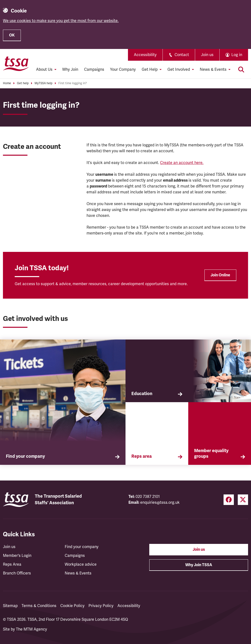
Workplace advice (81, 564)
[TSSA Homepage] (16, 64)
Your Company (123, 70)
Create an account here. (182, 163)
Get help (23, 83)
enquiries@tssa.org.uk (160, 503)
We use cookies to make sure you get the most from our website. (61, 21)
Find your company (82, 547)
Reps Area (12, 564)
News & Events (78, 573)
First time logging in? (73, 83)
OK (12, 35)
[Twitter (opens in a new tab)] (243, 500)
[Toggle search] (241, 70)
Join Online (220, 275)
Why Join (70, 70)
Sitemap (10, 606)
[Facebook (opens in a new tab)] (229, 500)
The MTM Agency (31, 629)
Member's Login (17, 556)
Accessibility (145, 55)
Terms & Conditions (39, 606)
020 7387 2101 (148, 497)
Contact (179, 55)
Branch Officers (17, 573)
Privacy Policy (101, 606)
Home (7, 83)
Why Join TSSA (199, 565)
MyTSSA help (44, 83)
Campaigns (94, 70)
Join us (207, 55)
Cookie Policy (72, 606)
